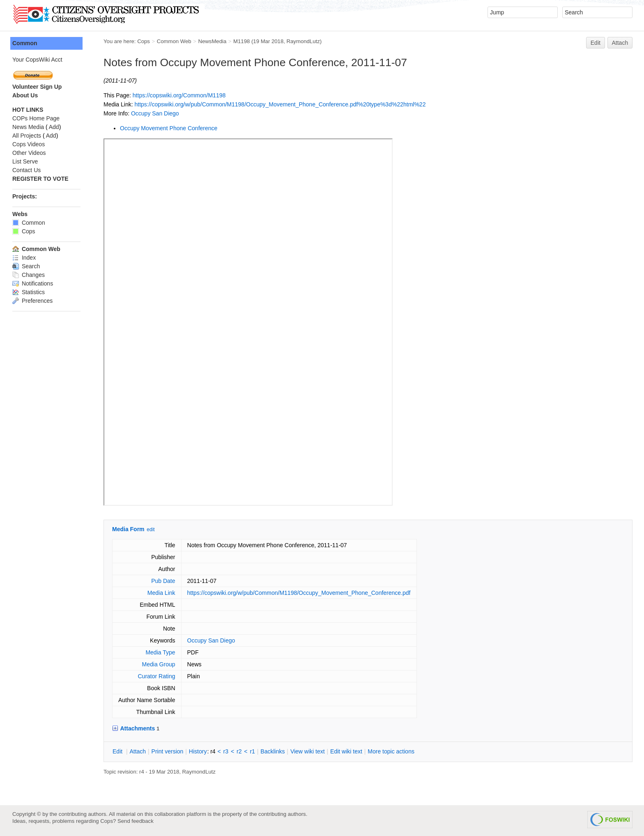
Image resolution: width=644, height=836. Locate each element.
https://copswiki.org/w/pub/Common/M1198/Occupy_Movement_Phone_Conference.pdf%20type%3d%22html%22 (280, 104)
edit (151, 530)
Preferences (32, 301)
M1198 (241, 41)
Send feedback (136, 821)
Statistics (29, 292)
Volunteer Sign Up (37, 87)
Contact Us (26, 170)
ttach (138, 751)
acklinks (273, 751)
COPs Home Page (36, 118)
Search (26, 266)
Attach (620, 43)
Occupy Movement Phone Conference (169, 128)
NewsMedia (212, 41)
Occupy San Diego (155, 113)
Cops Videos (29, 144)
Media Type (160, 652)
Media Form (128, 529)
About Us (25, 95)
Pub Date (163, 581)
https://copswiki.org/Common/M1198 (179, 95)
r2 (239, 751)
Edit (596, 43)
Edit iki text (346, 751)
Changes (29, 275)
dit (118, 751)
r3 (226, 751)
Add (54, 127)
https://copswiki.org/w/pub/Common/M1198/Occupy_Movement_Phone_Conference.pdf (299, 593)
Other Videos (29, 153)
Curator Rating (156, 676)
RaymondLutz (303, 41)
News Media (28, 127)
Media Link (161, 593)
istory (198, 751)
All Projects (27, 136)
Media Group (159, 664)
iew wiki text (308, 751)
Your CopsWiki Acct (37, 60)
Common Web (174, 41)
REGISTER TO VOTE (40, 179)
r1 (252, 751)
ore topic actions (391, 751)
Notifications (33, 283)
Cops (144, 41)
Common (25, 43)
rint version (168, 751)
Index (24, 258)
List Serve (25, 161)
